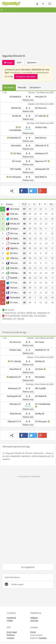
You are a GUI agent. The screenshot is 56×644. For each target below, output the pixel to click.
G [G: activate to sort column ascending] (34, 204)
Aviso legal (12, 632)
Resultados (9, 87)
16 (41, 209)
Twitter (10, 621)
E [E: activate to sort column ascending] (39, 204)
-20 (52, 297)
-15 (52, 268)
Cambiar (43, 638)
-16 (52, 302)
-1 (52, 263)
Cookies (11, 638)
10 (41, 214)
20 (3, 302)
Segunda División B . (14, 56)
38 (30, 209)
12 (35, 233)
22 (52, 233)
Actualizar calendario (26, 77)
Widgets (34, 618)
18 (35, 214)
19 (3, 297)
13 (41, 224)
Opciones (32, 63)
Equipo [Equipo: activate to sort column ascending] (9, 204)
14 (35, 229)
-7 (52, 278)
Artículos (34, 621)
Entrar (33, 632)
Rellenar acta (28, 100)
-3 (52, 243)
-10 (52, 273)
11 (52, 209)
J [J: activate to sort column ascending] (29, 204)
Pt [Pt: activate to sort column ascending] (23, 204)
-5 (52, 283)
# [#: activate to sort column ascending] (2, 204)
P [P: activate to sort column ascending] (45, 204)
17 (35, 209)
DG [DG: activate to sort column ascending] (51, 204)
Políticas (11, 635)
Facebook (11, 618)
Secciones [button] (35, 87)
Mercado (22, 87)
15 (35, 224)
